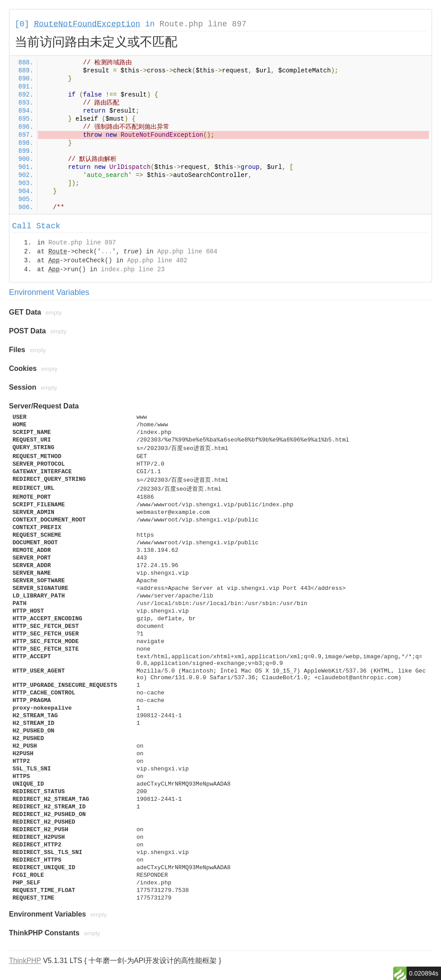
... (107, 252)
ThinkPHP (25, 961)
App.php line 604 (187, 252)
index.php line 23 (133, 269)
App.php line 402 (157, 261)
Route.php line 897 (203, 24)
